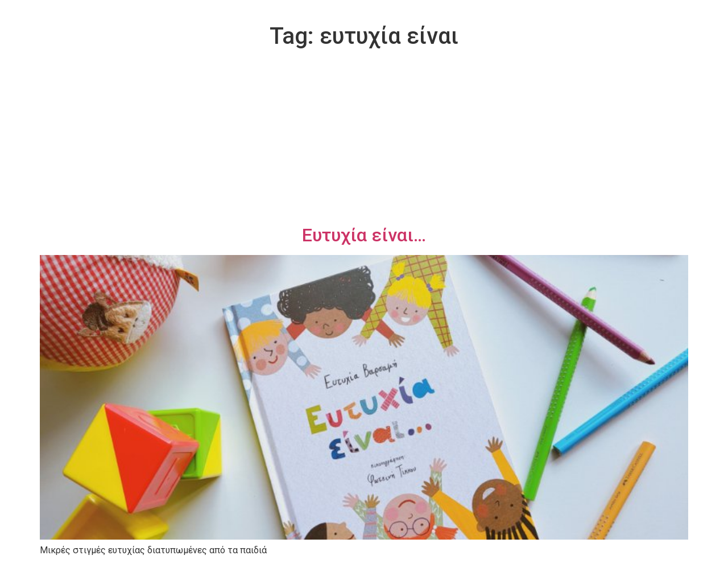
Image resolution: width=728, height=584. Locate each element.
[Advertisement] (364, 139)
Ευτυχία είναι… (364, 235)
